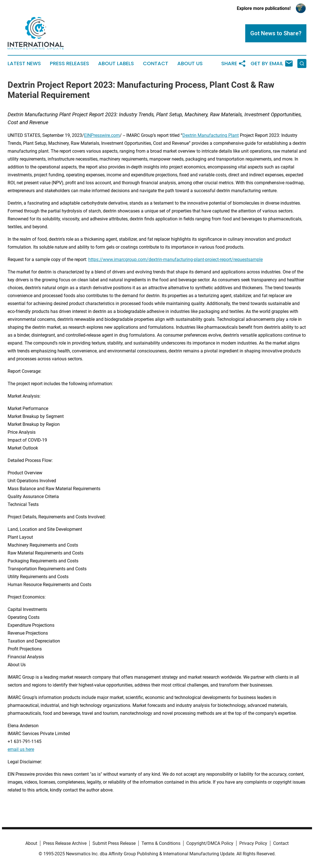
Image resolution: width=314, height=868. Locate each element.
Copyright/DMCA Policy (210, 843)
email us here (21, 749)
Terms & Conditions (161, 843)
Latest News (24, 63)
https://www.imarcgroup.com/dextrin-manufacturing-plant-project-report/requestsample (175, 259)
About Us (190, 63)
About (31, 843)
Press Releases (69, 63)
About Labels (116, 63)
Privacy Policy (253, 843)
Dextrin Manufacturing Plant (211, 135)
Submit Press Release (114, 843)
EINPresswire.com (102, 135)
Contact (156, 63)
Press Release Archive (65, 843)
